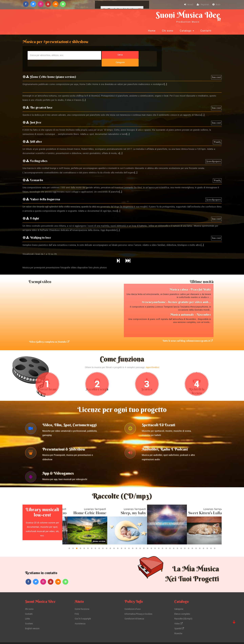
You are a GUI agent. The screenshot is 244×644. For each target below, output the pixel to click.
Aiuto (216, 5)
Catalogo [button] (187, 17)
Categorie (179, 597)
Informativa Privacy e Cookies (139, 602)
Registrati (202, 5)
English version (32, 617)
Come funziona (82, 597)
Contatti (206, 17)
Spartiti (179, 617)
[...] (165, 69)
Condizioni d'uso (133, 597)
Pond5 (217, 126)
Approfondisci (152, 352)
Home (152, 17)
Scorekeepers (214, 146)
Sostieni (29, 612)
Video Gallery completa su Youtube (49, 326)
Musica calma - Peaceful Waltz (190, 274)
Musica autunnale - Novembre (191, 299)
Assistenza (80, 612)
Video (179, 612)
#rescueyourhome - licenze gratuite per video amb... (176, 286)
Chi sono (168, 17)
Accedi (188, 5)
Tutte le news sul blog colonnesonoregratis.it (188, 325)
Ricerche (179, 621)
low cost (216, 62)
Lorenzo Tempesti (119, 637)
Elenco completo (183, 602)
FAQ (77, 602)
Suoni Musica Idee (60, 17)
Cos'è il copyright (83, 607)
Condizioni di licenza (135, 607)
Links (28, 607)
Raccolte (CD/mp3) (184, 607)
